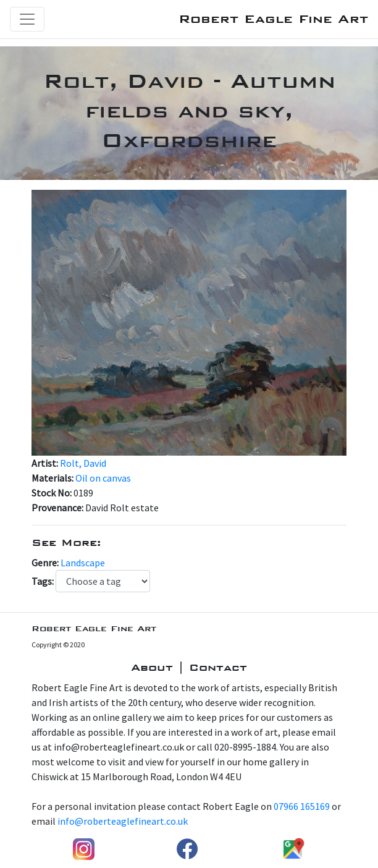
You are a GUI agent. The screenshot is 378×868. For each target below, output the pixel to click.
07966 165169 (302, 806)
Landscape (83, 563)
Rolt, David (83, 463)
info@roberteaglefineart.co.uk (123, 821)
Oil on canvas (103, 478)
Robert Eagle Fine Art (273, 19)
